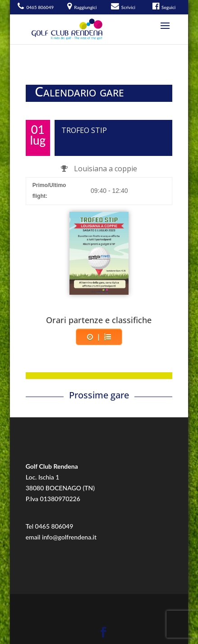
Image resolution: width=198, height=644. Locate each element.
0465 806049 (54, 526)
